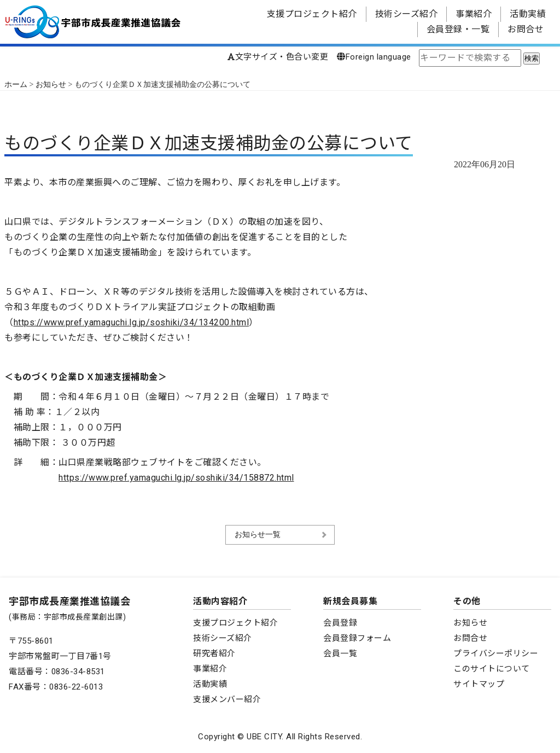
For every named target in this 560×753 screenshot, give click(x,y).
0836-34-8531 (78, 672)
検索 (532, 58)
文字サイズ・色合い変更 (278, 57)
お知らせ (470, 623)
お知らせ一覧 (258, 535)
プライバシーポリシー (496, 653)
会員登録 (340, 623)
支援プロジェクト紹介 (312, 14)
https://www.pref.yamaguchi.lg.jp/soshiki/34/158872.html (176, 478)
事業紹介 (474, 14)
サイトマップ (479, 684)
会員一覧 (340, 653)
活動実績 (528, 14)
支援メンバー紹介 (227, 699)
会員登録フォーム (357, 638)
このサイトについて (492, 669)
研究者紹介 (214, 653)
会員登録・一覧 (458, 29)
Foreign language (374, 57)
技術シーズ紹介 (407, 14)
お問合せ (526, 29)
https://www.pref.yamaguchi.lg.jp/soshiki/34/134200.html (132, 322)
